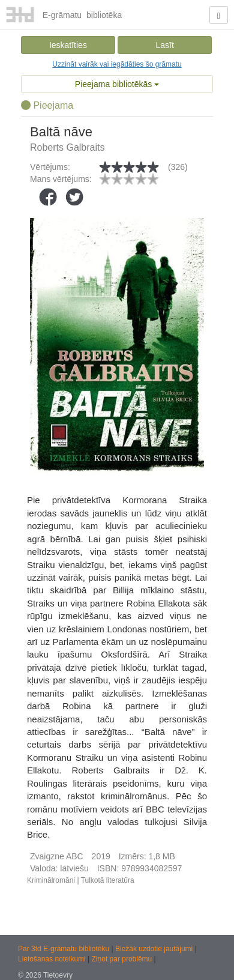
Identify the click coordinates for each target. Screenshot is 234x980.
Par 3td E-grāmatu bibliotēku (64, 949)
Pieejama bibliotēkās (117, 84)
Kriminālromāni (51, 880)
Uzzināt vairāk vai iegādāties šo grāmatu (117, 64)
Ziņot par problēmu (122, 959)
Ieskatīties (68, 45)
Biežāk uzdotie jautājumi (155, 949)
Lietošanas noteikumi (53, 959)
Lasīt (164, 45)
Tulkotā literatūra (108, 880)
